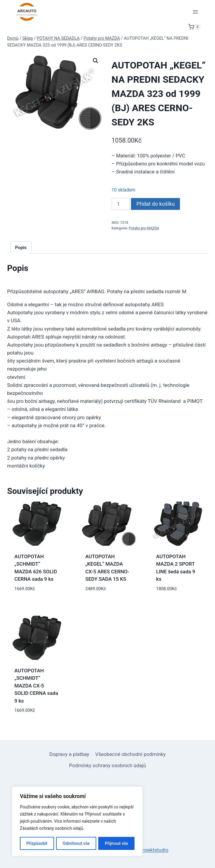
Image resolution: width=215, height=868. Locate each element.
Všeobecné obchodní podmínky (131, 754)
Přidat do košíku (155, 204)
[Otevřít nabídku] (195, 12)
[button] (96, 61)
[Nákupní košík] (195, 27)
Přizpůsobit (37, 843)
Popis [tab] (21, 248)
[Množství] (121, 204)
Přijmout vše (117, 843)
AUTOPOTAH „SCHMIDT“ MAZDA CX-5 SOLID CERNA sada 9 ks (36, 686)
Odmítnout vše (76, 843)
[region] (77, 821)
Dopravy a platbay (69, 754)
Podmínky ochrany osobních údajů (108, 765)
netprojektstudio (150, 850)
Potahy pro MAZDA (144, 228)
